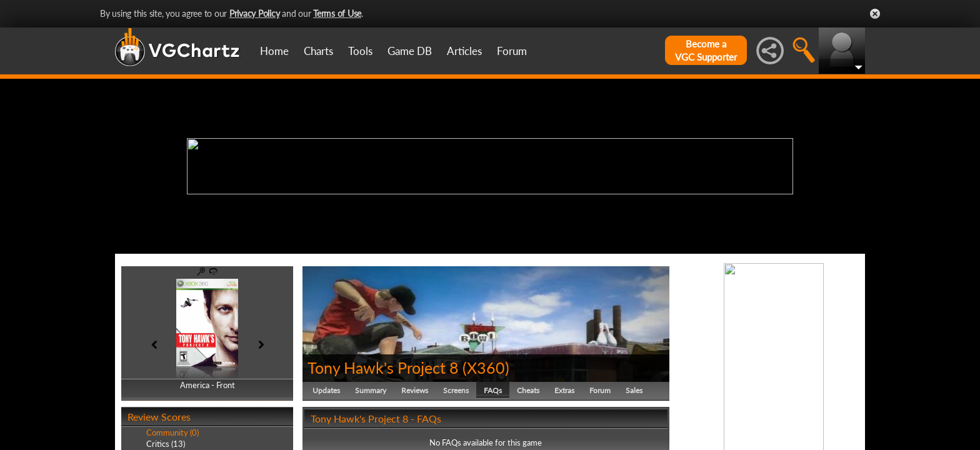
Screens (456, 390)
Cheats (528, 390)
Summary (371, 390)
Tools (360, 51)
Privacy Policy (255, 13)
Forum (512, 51)
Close (875, 14)
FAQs (493, 390)
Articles (464, 51)
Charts (318, 51)
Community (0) (172, 432)
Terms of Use (337, 13)
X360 (486, 367)
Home (274, 51)
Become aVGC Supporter (706, 50)
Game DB (410, 51)
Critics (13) (166, 444)
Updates (326, 390)
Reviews (415, 390)
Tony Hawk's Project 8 (383, 367)
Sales (634, 390)
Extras (564, 390)
